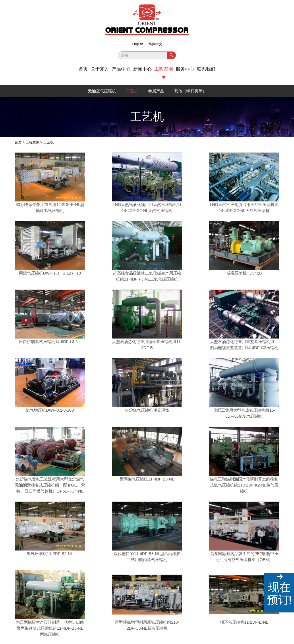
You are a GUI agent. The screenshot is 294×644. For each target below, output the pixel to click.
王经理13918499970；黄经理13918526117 (87, 569)
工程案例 (164, 69)
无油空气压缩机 (102, 91)
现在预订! (279, 594)
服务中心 (185, 69)
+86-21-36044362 (99, 560)
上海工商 (272, 631)
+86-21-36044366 (67, 560)
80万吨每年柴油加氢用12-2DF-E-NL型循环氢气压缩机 (40, 191)
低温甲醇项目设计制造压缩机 (201, 453)
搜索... (126, 55)
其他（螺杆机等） (190, 91)
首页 (83, 69)
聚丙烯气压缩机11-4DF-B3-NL (201, 313)
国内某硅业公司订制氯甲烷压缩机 (111, 522)
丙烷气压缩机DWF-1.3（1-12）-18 (201, 191)
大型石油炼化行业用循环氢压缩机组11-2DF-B (147, 252)
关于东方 (100, 69)
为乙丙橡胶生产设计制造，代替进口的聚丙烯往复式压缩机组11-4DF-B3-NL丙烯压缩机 (201, 392)
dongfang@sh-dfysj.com (72, 578)
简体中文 (155, 44)
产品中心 (121, 69)
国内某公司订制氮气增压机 (183, 521)
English (137, 44)
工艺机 (132, 91)
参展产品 (156, 91)
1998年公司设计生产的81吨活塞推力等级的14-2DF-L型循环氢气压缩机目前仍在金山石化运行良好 (147, 459)
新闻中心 (142, 69)
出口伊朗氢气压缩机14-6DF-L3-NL (93, 252)
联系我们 (206, 69)
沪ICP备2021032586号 (96, 628)
